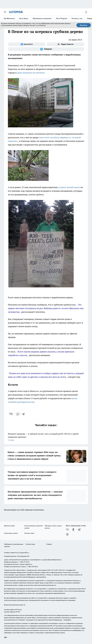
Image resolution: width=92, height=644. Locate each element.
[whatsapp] (18, 414)
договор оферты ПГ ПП (12, 612)
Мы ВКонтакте (9, 18)
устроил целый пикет (69, 187)
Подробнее (67, 620)
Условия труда (30, 544)
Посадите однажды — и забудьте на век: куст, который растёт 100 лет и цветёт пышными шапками (46, 437)
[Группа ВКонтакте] (27, 44)
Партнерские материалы (42, 18)
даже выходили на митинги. (31, 73)
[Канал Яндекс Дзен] (67, 534)
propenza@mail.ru (36, 560)
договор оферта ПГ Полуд (13, 610)
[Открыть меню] (5, 12)
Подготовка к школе (11, 533)
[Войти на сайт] (86, 12)
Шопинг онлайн (9, 526)
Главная (49, 544)
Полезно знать (29, 533)
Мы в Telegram (62, 18)
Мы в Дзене (24, 18)
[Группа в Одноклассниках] (73, 530)
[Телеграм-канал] (46, 49)
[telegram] (24, 414)
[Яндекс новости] (65, 44)
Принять (84, 25)
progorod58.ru (40, 580)
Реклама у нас (77, 18)
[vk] (11, 414)
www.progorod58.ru (22, 553)
